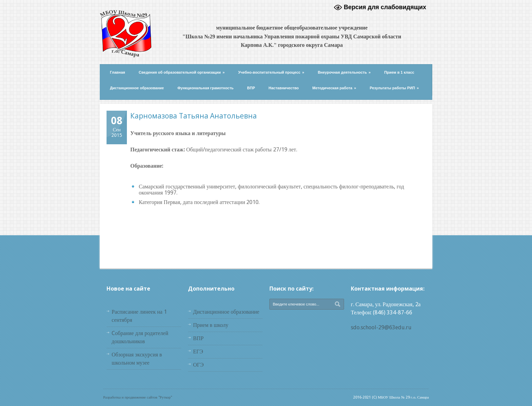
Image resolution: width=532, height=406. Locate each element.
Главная (118, 72)
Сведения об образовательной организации (182, 72)
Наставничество (284, 88)
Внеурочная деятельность (344, 72)
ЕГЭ (198, 352)
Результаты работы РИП (394, 88)
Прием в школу (211, 325)
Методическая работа (334, 88)
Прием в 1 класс (399, 72)
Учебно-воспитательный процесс (271, 72)
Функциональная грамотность (205, 88)
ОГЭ (198, 365)
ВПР (251, 88)
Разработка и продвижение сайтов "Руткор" (138, 397)
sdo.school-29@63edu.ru (381, 327)
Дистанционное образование (137, 88)
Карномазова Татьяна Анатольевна (194, 116)
